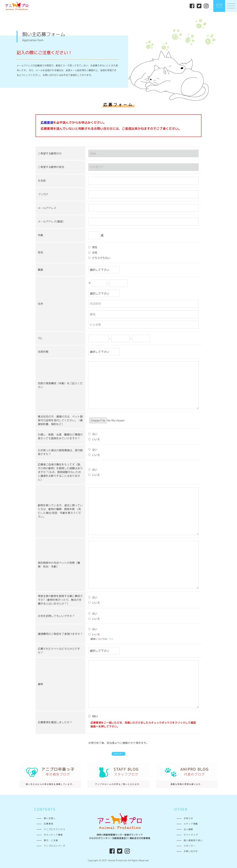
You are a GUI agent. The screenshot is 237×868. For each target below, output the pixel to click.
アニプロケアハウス (54, 828)
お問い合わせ (191, 850)
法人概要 (188, 828)
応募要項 (49, 822)
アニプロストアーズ (54, 844)
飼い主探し (50, 817)
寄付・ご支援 (51, 839)
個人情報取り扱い (193, 839)
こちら (110, 636)
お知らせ (188, 817)
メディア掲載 (191, 822)
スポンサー (190, 844)
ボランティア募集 (53, 833)
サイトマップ (191, 833)
